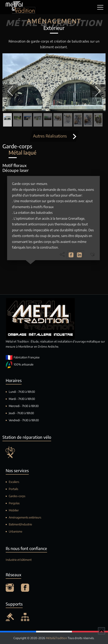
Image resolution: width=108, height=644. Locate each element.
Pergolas (14, 503)
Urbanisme (15, 531)
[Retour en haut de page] (101, 631)
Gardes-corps (17, 496)
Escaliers (14, 482)
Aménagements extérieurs (25, 517)
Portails (13, 489)
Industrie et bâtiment (19, 560)
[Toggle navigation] (100, 7)
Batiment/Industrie (20, 524)
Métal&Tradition (57, 638)
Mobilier (14, 510)
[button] (10, 91)
